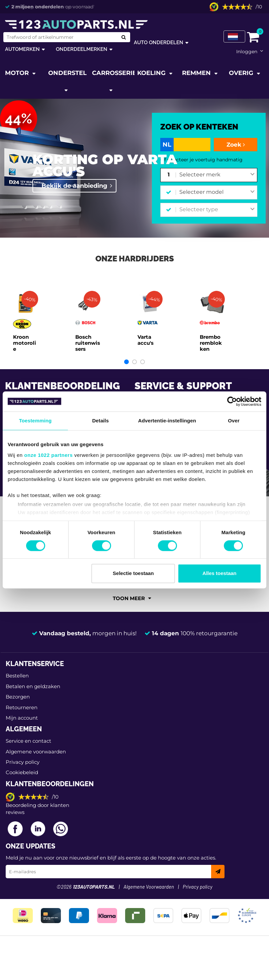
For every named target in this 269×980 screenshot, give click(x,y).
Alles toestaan (219, 574)
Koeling (152, 73)
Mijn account (22, 718)
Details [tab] (100, 421)
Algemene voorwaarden (36, 752)
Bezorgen (18, 697)
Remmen (197, 73)
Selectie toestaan (133, 574)
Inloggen (247, 52)
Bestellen (17, 676)
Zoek (236, 145)
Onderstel (67, 73)
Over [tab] (234, 421)
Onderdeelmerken (82, 49)
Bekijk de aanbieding (74, 186)
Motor (18, 73)
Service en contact (28, 741)
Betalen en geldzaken (33, 686)
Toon (132, 598)
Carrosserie (113, 73)
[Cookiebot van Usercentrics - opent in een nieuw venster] (232, 401)
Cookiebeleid (22, 772)
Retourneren (22, 707)
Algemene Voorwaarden (149, 887)
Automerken (22, 49)
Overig (242, 73)
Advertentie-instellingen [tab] (167, 421)
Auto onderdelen (159, 42)
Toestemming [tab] (35, 421)
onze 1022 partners (48, 455)
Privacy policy (23, 762)
